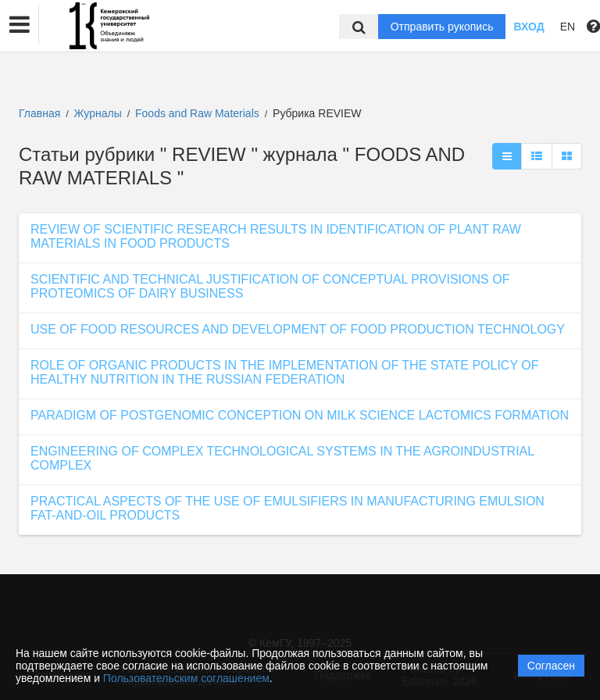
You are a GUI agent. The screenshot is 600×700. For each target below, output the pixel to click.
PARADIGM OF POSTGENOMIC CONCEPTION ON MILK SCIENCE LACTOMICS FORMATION (300, 415)
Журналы (98, 113)
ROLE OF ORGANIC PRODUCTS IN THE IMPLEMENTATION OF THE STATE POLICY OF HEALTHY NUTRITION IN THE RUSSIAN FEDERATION (284, 372)
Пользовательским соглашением (186, 678)
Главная (39, 113)
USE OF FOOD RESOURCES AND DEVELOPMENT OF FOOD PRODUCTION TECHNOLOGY (298, 329)
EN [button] (568, 27)
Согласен (551, 666)
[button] (20, 25)
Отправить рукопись (442, 27)
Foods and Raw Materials (199, 113)
